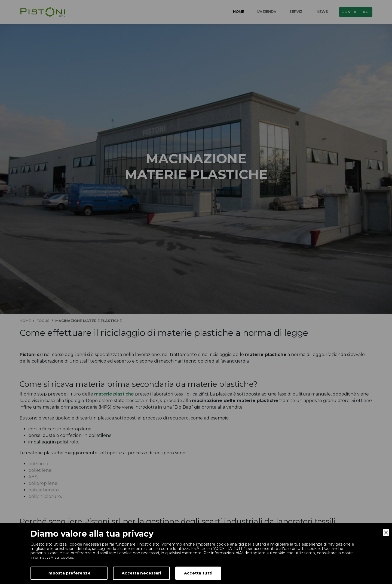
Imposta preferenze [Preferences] (69, 573)
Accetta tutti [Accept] (198, 573)
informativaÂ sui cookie (53, 557)
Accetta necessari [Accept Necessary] (141, 573)
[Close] (386, 532)
